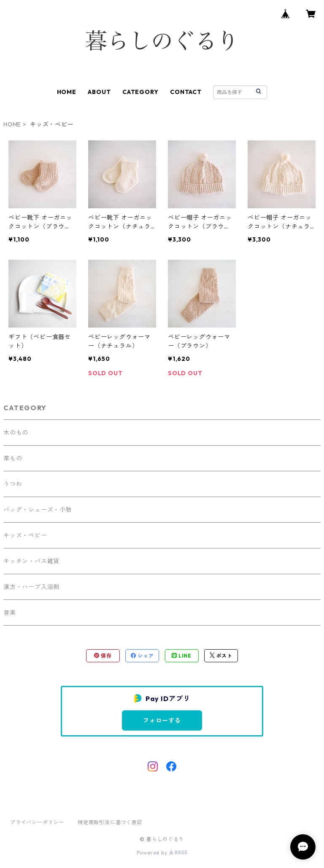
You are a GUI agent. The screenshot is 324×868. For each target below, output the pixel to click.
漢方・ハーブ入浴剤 (31, 587)
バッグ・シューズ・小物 (38, 510)
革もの (13, 458)
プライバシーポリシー (37, 822)
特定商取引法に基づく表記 (110, 822)
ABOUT (99, 92)
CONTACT (186, 92)
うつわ (13, 484)
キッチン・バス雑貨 (31, 561)
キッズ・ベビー (25, 535)
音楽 (10, 613)
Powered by (162, 853)
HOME (67, 92)
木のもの (16, 433)
